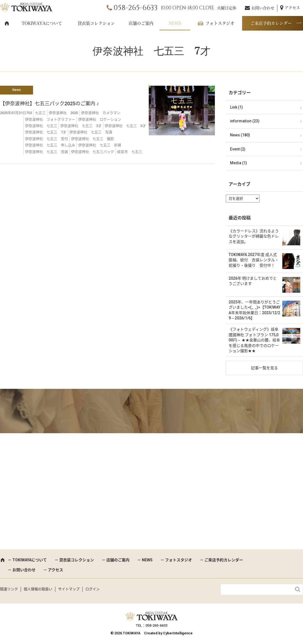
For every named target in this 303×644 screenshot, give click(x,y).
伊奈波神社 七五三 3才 (81, 126)
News (17, 90)
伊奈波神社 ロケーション (100, 119)
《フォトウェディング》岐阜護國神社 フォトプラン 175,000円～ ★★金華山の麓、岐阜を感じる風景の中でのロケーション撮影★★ (254, 340)
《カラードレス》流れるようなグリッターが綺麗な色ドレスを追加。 (254, 236)
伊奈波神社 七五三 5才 (125, 126)
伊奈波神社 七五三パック (93, 152)
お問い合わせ (263, 8)
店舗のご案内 (141, 23)
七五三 (40, 113)
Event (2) (238, 149)
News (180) (240, 135)
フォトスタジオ (220, 23)
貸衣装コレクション (96, 23)
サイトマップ (69, 589)
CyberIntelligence (178, 633)
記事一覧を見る (264, 368)
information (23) (245, 121)
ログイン (93, 589)
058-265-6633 (136, 8)
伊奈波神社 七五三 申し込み (50, 145)
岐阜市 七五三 (130, 152)
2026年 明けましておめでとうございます (253, 281)
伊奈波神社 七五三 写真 (91, 132)
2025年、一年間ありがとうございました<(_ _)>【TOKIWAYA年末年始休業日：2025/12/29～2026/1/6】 (255, 310)
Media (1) (239, 163)
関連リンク (9, 589)
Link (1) (236, 107)
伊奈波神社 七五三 (41, 126)
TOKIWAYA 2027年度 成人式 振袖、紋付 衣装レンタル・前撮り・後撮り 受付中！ (254, 260)
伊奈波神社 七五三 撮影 (93, 139)
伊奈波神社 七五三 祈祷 (100, 145)
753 (29, 113)
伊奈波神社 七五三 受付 (47, 139)
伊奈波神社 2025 (63, 113)
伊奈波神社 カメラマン (101, 113)
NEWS (175, 23)
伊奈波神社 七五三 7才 (46, 132)
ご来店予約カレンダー (271, 23)
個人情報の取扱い (38, 589)
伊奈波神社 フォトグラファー (50, 119)
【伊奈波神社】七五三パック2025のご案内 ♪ (49, 103)
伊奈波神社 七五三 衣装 (47, 152)
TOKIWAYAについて (42, 23)
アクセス (292, 8)
